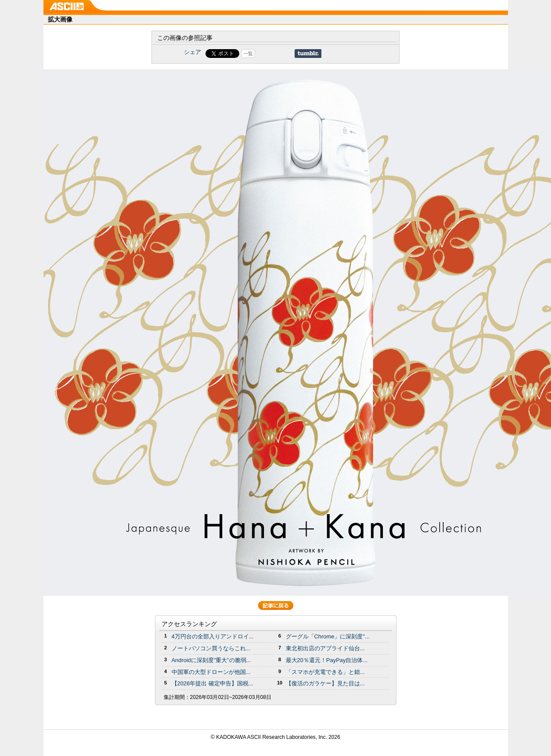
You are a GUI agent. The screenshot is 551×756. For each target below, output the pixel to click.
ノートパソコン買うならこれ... (211, 648)
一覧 (248, 54)
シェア (193, 52)
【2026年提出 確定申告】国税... (212, 683)
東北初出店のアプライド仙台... (325, 648)
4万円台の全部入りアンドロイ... (213, 636)
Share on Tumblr (308, 54)
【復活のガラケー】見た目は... (325, 683)
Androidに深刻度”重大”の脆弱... (211, 660)
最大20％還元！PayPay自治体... (327, 660)
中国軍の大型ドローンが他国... (211, 672)
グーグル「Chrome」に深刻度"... (328, 636)
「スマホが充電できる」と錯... (325, 672)
